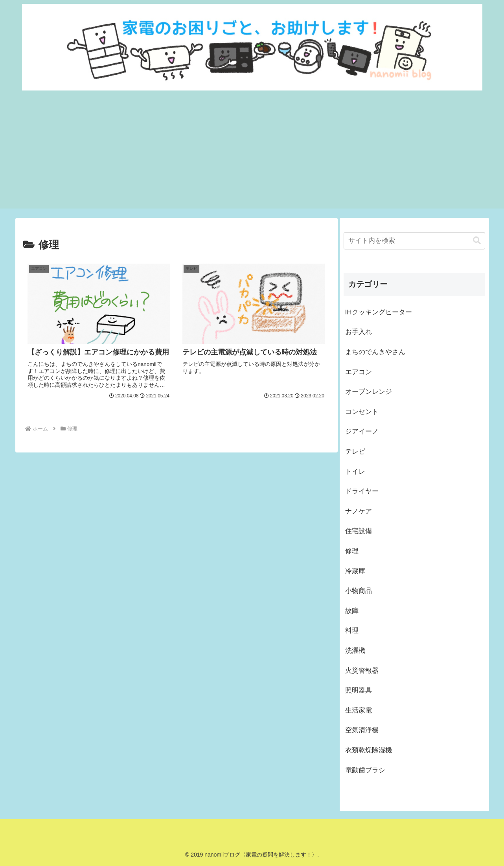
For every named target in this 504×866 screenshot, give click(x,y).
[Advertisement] (252, 153)
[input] (414, 241)
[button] (477, 241)
